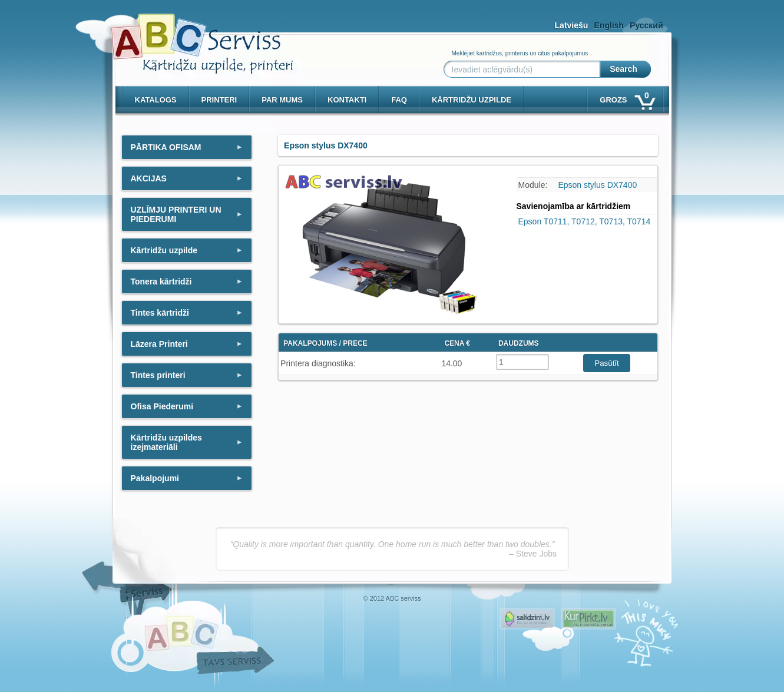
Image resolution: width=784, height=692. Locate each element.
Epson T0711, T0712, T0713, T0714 (585, 221)
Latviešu (572, 25)
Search (623, 69)
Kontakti (347, 100)
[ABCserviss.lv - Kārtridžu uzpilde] (191, 36)
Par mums (282, 100)
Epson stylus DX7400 (597, 185)
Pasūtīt (607, 363)
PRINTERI (219, 100)
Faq (399, 100)
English (609, 25)
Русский (646, 25)
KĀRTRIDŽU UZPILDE (472, 100)
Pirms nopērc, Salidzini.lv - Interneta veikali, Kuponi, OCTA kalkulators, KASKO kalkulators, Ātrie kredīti (527, 619)
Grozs (626, 97)
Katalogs (156, 100)
